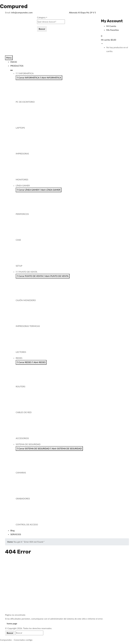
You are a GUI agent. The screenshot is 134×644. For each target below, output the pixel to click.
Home (10, 542)
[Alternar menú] (11, 70)
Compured (14, 6)
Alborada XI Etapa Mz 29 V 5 (82, 12)
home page (12, 623)
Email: (8, 12)
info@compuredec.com (22, 12)
